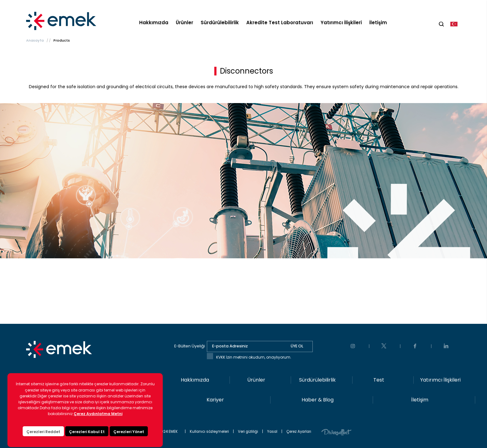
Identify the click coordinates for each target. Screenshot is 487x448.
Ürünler (184, 23)
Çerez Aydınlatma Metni (98, 430)
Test (379, 380)
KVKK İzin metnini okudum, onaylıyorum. (254, 357)
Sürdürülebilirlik (220, 23)
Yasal (272, 432)
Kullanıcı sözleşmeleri (209, 432)
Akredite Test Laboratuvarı (280, 23)
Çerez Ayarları (299, 432)
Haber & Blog (318, 400)
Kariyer (215, 400)
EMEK (63, 21)
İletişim (378, 23)
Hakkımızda (154, 23)
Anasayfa (35, 40)
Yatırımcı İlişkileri (341, 23)
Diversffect (336, 432)
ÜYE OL (297, 346)
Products (62, 40)
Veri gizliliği (248, 432)
